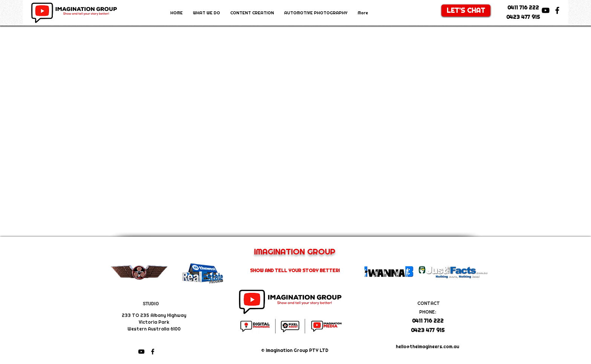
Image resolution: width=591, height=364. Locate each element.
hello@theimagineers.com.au (427, 347)
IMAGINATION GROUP (295, 251)
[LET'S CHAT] (466, 11)
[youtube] (546, 10)
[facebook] (557, 10)
